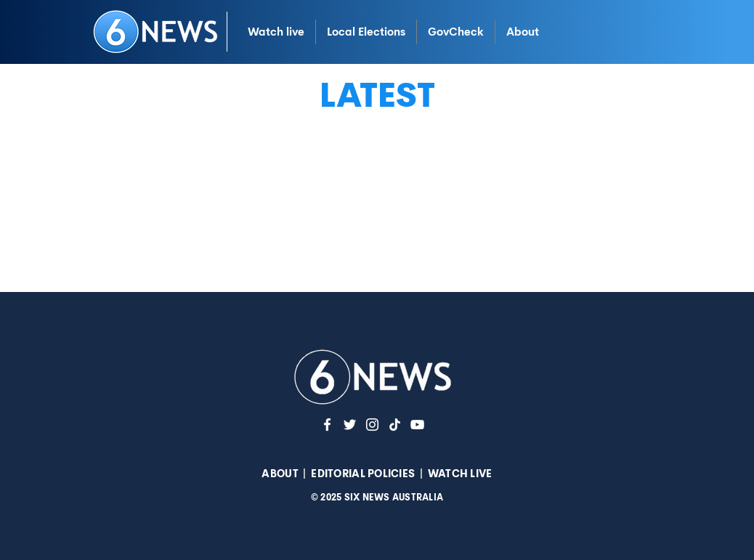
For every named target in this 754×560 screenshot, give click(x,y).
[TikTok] (395, 425)
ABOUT (280, 474)
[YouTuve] (417, 425)
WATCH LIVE (460, 474)
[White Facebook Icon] (327, 425)
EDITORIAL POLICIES (363, 474)
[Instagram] (372, 425)
